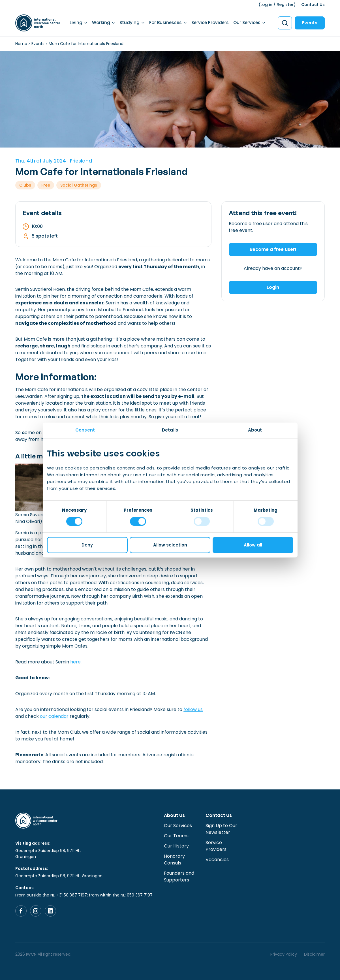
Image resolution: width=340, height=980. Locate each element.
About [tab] (255, 430)
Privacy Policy (284, 954)
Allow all (253, 545)
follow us (193, 709)
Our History (176, 846)
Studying (130, 23)
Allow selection (170, 545)
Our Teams (176, 836)
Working (101, 23)
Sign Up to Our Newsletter (221, 829)
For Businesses (165, 23)
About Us (174, 815)
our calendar (54, 716)
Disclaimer (314, 954)
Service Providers (210, 23)
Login (273, 287)
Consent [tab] (85, 430)
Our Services (247, 23)
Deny (87, 545)
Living (76, 23)
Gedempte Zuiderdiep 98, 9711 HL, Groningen (48, 854)
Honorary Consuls (174, 860)
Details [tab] (170, 430)
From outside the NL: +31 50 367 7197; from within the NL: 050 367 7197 (84, 895)
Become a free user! (273, 249)
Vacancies (217, 860)
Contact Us (313, 5)
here (75, 662)
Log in (266, 5)
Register (285, 5)
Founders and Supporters (179, 877)
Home (21, 44)
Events (310, 23)
